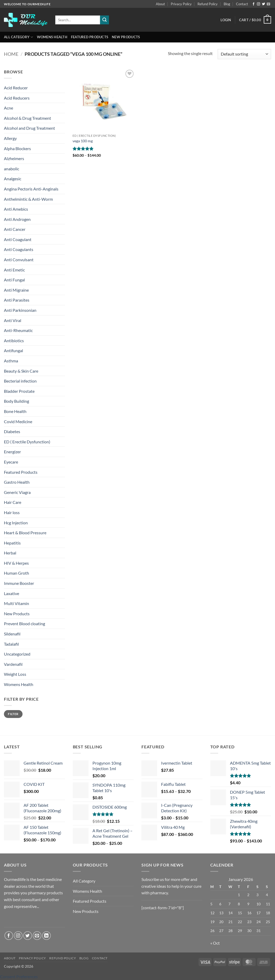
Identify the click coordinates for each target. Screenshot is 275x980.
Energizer (12, 452)
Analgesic (13, 179)
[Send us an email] (268, 4)
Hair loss (12, 512)
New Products (126, 37)
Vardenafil (13, 664)
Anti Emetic (14, 270)
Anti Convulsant (19, 260)
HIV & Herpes (16, 563)
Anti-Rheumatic (18, 330)
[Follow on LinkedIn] (46, 936)
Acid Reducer (16, 88)
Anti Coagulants (19, 249)
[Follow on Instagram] (258, 4)
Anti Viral (13, 320)
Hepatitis (12, 543)
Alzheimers (14, 158)
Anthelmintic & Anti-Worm (28, 199)
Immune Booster (19, 583)
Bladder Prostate (19, 391)
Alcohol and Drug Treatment (29, 128)
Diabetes (12, 431)
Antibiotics (14, 341)
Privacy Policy (181, 4)
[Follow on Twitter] (263, 4)
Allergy (10, 138)
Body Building (16, 401)
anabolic (12, 169)
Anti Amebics (16, 209)
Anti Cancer (15, 229)
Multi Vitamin (16, 603)
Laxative (12, 593)
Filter (13, 714)
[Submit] (104, 20)
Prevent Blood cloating (24, 624)
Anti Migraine (16, 290)
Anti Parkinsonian (20, 310)
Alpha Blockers (17, 148)
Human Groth (16, 573)
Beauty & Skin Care (21, 371)
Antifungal (13, 350)
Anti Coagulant (18, 239)
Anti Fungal (14, 280)
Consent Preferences (19, 976)
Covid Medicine (18, 421)
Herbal (10, 553)
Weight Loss (15, 674)
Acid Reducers (17, 98)
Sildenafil (12, 634)
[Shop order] (244, 54)
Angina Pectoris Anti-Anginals (31, 189)
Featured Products (90, 37)
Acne (9, 108)
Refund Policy (208, 4)
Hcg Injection (16, 523)
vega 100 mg (83, 141)
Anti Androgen (17, 219)
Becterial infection (20, 381)
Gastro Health (17, 482)
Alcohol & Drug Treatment (27, 118)
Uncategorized (17, 654)
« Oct (215, 943)
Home (11, 54)
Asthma (11, 361)
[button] (226, 20)
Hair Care (13, 502)
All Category (19, 37)
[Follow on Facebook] (254, 4)
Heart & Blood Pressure (25, 533)
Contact (242, 4)
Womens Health (52, 37)
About (160, 4)
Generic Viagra (17, 492)
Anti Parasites (17, 300)
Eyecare (11, 462)
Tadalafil (11, 644)
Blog (227, 4)
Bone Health (15, 411)
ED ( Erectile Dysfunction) (27, 442)
